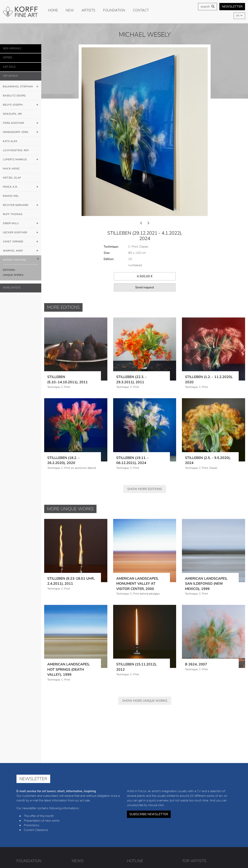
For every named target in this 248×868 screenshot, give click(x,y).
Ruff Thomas (13, 214)
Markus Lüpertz (192, 816)
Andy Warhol (191, 845)
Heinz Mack (213, 816)
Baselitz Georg (14, 96)
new (70, 10)
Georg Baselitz (219, 793)
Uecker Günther (21, 233)
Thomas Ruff (191, 834)
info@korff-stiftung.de (153, 800)
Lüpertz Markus (21, 160)
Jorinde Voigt (213, 840)
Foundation (114, 10)
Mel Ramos (190, 828)
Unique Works (13, 275)
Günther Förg (191, 804)
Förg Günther (21, 123)
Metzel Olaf (12, 178)
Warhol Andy (21, 251)
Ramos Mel (11, 196)
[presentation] (141, 146)
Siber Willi (21, 224)
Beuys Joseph (21, 105)
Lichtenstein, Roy (16, 150)
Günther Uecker (192, 840)
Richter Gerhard (21, 205)
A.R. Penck (206, 822)
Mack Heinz (11, 169)
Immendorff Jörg (21, 132)
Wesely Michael (21, 260)
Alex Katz (188, 810)
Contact (141, 10)
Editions (9, 270)
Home (53, 10)
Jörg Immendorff (213, 804)
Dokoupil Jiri (12, 114)
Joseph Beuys (191, 798)
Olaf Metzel (190, 822)
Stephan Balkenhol (195, 793)
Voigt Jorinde (21, 242)
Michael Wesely (212, 845)
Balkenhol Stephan (21, 87)
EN (238, 16)
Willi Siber (208, 834)
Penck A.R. (21, 187)
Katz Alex (10, 141)
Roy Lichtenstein (208, 810)
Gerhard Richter (209, 828)
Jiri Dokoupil (211, 798)
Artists (88, 10)
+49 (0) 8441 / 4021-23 (151, 793)
